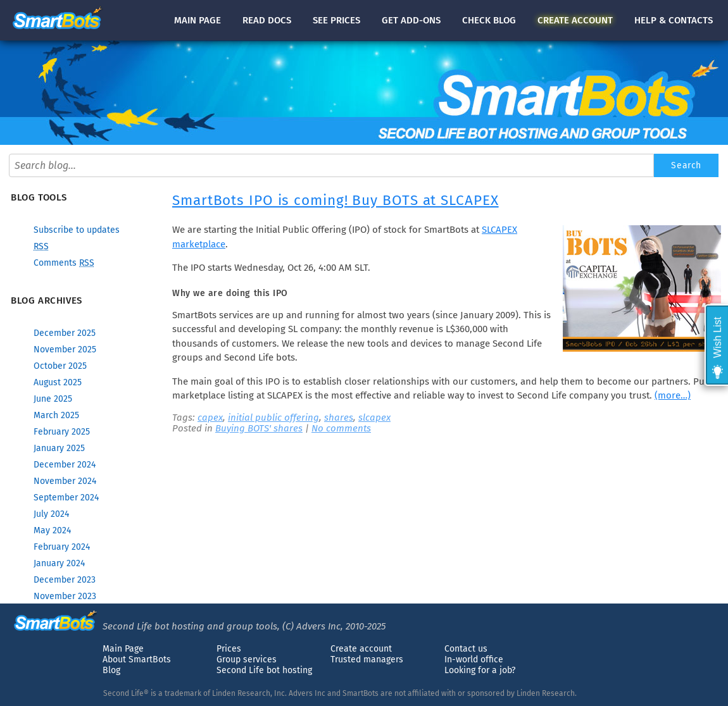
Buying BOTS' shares (259, 428)
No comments (341, 428)
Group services (247, 660)
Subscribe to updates (77, 230)
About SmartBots (137, 660)
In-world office (474, 660)
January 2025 (59, 448)
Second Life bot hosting (264, 670)
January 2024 (59, 563)
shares (339, 418)
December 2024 (65, 465)
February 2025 (62, 432)
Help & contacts (674, 20)
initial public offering (273, 418)
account (575, 20)
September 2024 (66, 498)
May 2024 (52, 530)
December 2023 (65, 580)
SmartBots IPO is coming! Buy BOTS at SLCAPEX (336, 200)
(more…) (673, 395)
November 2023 (65, 596)
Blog (111, 670)
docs (267, 20)
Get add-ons (411, 20)
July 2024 (51, 514)
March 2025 (56, 415)
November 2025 (65, 350)
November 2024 (65, 481)
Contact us (466, 649)
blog (489, 20)
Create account (361, 649)
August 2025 (58, 382)
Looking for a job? (480, 670)
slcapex (374, 418)
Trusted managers (367, 660)
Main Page (123, 649)
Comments (64, 263)
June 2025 (53, 399)
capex (210, 418)
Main (198, 20)
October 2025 (60, 366)
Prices (229, 649)
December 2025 (65, 333)
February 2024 (62, 547)
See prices (336, 20)
